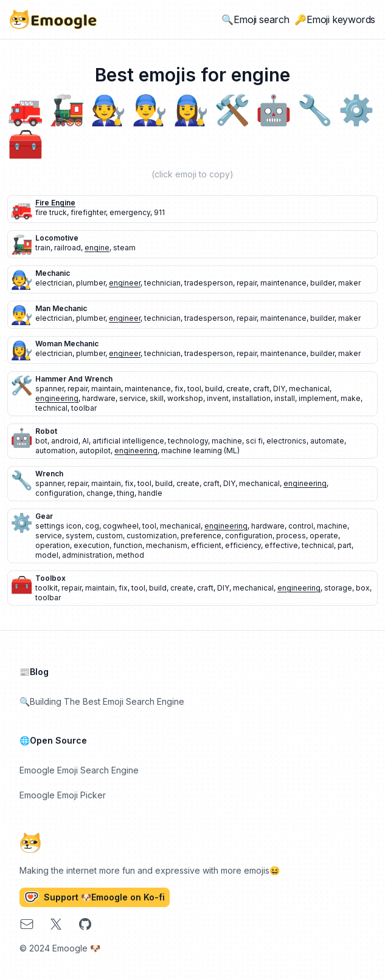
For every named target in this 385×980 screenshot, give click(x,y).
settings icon (58, 526)
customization (152, 536)
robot (46, 431)
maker (349, 283)
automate (327, 441)
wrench (49, 474)
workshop (185, 398)
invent (218, 398)
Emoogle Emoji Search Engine (79, 770)
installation (251, 398)
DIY (279, 389)
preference (201, 536)
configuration (59, 493)
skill (157, 398)
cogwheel (121, 526)
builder (322, 283)
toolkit (47, 588)
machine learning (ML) (200, 451)
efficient (206, 545)
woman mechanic (67, 344)
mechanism (167, 545)
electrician (54, 283)
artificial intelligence (128, 441)
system (79, 536)
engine (97, 248)
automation (55, 451)
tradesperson (209, 283)
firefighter (88, 212)
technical (51, 408)
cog (92, 526)
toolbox (50, 578)
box (363, 588)
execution (92, 545)
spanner (50, 389)
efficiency (243, 545)
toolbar (84, 408)
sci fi (254, 441)
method (130, 555)
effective (281, 545)
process (291, 536)
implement (318, 398)
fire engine (55, 203)
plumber (91, 283)
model (47, 555)
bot (41, 441)
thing (126, 493)
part (345, 545)
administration (87, 555)
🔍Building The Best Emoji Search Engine (102, 701)
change (100, 493)
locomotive (57, 238)
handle (150, 493)
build (214, 389)
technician (162, 283)
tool (194, 389)
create (238, 389)
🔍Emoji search (255, 19)
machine (227, 441)
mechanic (53, 273)
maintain (106, 389)
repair (247, 283)
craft (261, 389)
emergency (130, 212)
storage (338, 588)
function (128, 545)
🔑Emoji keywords (335, 19)
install (285, 398)
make (351, 398)
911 (159, 212)
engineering (57, 398)
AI (85, 441)
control (301, 526)
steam (124, 248)
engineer (125, 283)
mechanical (309, 389)
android (65, 441)
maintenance (283, 283)
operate (324, 536)
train (43, 248)
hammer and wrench (74, 379)
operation (53, 545)
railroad (68, 248)
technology (188, 441)
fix (179, 389)
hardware (99, 398)
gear (44, 516)
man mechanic (61, 308)
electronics (286, 441)
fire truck (51, 212)
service (133, 398)
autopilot (95, 451)
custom (109, 536)
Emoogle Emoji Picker (63, 795)
